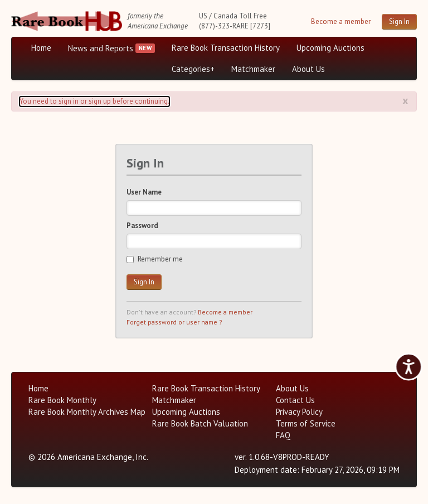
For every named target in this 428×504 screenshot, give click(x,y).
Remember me (155, 259)
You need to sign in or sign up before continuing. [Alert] (94, 101)
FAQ (283, 435)
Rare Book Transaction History (226, 48)
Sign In (399, 21)
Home (41, 48)
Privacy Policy (299, 412)
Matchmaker (253, 69)
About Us (308, 69)
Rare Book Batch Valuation (200, 423)
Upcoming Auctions (330, 48)
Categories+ (193, 69)
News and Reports (101, 48)
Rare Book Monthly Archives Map (87, 412)
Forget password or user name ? (174, 322)
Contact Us (295, 400)
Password (142, 226)
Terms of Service (306, 423)
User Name (144, 192)
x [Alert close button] (405, 100)
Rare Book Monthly (62, 400)
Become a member (341, 21)
